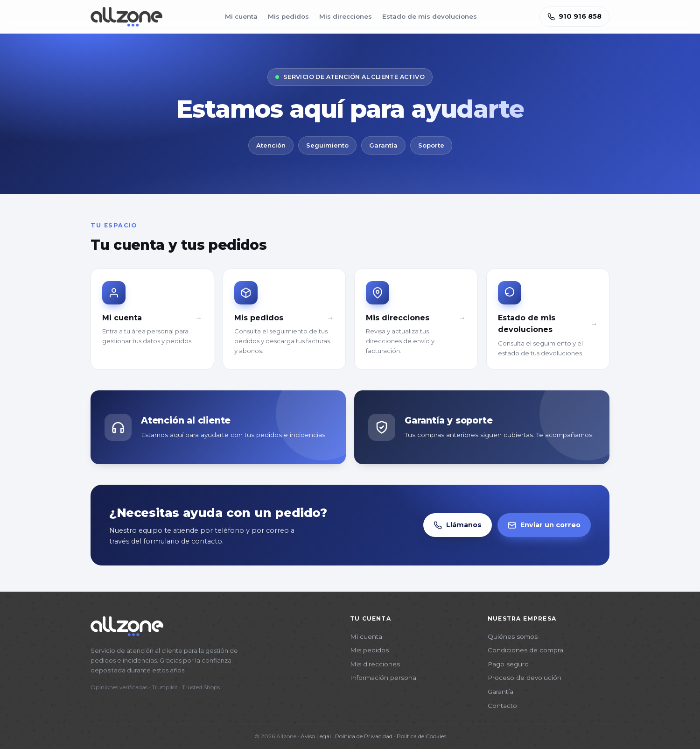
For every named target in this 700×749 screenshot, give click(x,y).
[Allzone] (126, 17)
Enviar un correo (544, 525)
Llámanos (458, 525)
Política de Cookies (421, 736)
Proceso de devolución (525, 678)
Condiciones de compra (525, 650)
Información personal (384, 678)
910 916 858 (574, 16)
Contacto (502, 706)
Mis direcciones (346, 16)
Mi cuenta (241, 16)
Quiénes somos (513, 636)
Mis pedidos (288, 16)
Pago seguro (508, 664)
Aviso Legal (316, 736)
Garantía (500, 692)
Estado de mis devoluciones (430, 16)
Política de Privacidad (364, 736)
